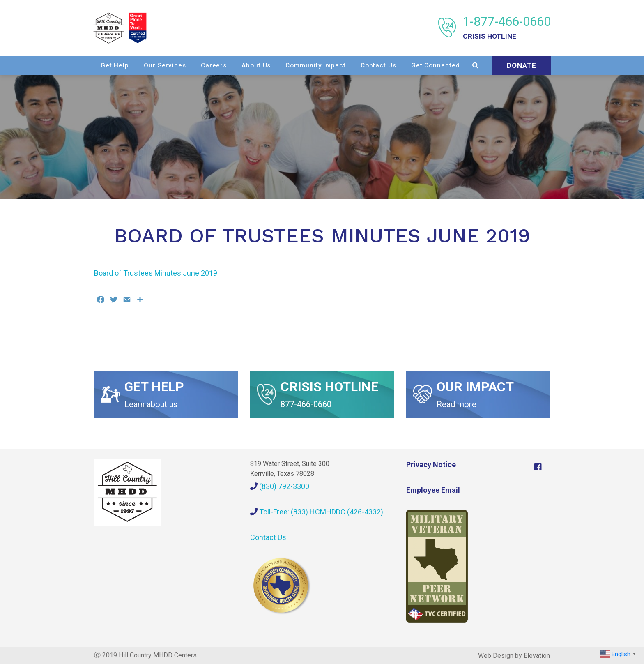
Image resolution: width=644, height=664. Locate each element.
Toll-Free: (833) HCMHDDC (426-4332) (317, 511)
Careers (280, 65)
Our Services (231, 65)
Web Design (496, 655)
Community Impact (382, 65)
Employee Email (433, 490)
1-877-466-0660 (506, 28)
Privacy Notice (431, 464)
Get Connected (502, 65)
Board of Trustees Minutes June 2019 (156, 273)
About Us (323, 65)
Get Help (181, 65)
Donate (521, 84)
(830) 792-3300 (280, 486)
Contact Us (445, 65)
